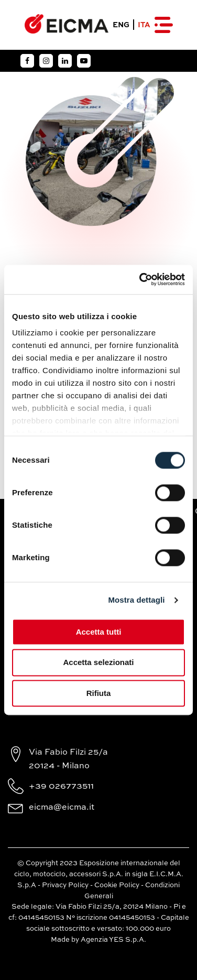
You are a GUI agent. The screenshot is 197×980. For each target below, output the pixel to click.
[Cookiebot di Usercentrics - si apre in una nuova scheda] (140, 279)
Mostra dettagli (136, 600)
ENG (121, 25)
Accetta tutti (99, 632)
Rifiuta (99, 693)
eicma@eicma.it (62, 808)
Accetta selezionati (98, 663)
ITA (144, 25)
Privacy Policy (65, 885)
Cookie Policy (117, 885)
